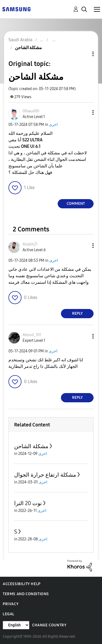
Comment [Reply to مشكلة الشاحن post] (76, 204)
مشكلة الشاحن (31, 446)
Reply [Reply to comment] (77, 313)
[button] (84, 112)
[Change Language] (16, 625)
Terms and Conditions (26, 594)
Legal (9, 614)
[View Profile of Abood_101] (32, 335)
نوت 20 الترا (28, 503)
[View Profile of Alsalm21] (30, 244)
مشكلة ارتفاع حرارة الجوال (45, 475)
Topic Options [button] (84, 54)
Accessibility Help (22, 584)
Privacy (11, 604)
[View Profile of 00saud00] (31, 111)
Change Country (49, 625)
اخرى (53, 125)
